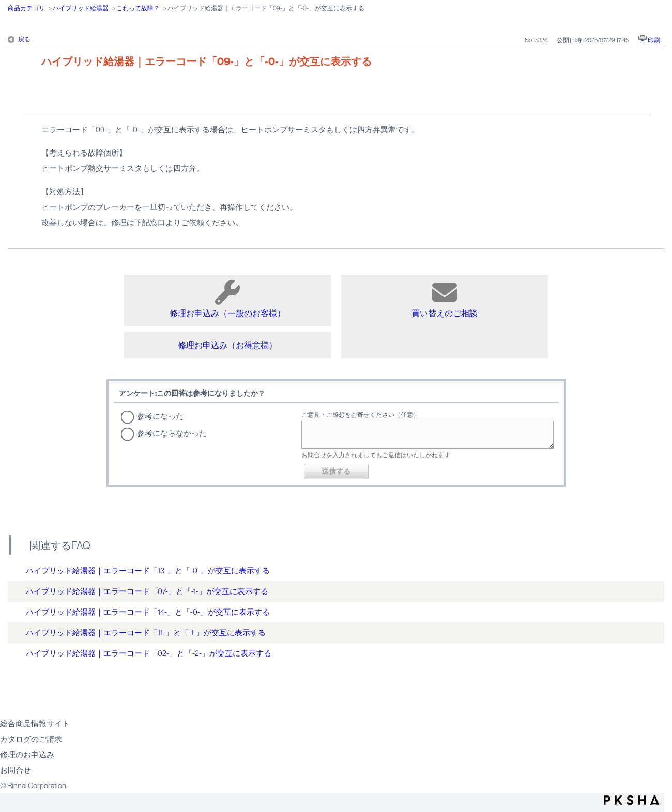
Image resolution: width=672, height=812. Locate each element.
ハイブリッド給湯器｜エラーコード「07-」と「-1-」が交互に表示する (147, 591)
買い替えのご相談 (445, 299)
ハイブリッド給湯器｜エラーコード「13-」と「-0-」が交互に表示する (148, 571)
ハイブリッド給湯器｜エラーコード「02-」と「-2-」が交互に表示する (149, 653)
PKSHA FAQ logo (631, 800)
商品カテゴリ (26, 8)
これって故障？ (138, 8)
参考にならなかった (172, 433)
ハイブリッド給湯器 (81, 8)
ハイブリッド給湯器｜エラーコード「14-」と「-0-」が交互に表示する (148, 612)
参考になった (160, 416)
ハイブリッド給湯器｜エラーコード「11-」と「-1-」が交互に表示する (146, 633)
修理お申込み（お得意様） (227, 345)
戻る (24, 39)
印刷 (654, 40)
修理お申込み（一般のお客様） (227, 299)
